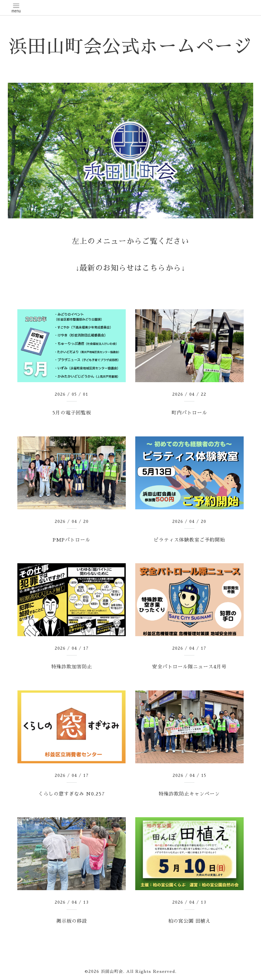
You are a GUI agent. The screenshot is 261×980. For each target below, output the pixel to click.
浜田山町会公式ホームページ (130, 47)
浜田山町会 (112, 972)
